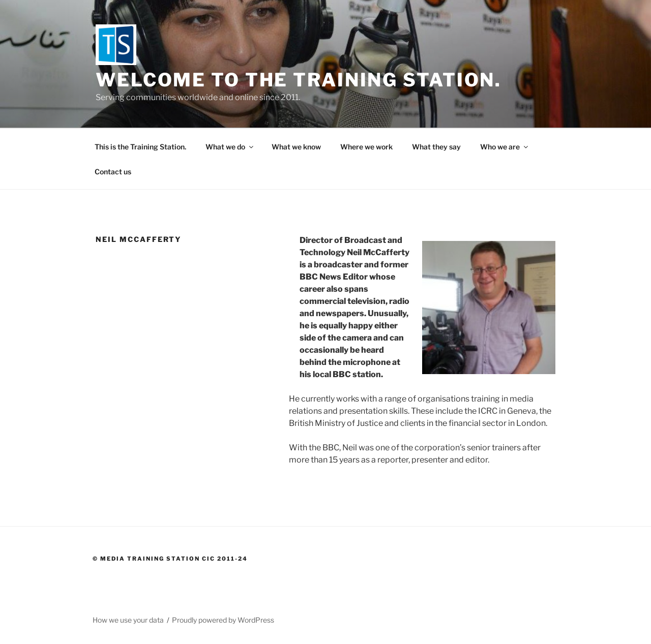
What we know (296, 147)
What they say (436, 147)
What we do (230, 147)
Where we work (366, 147)
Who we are (505, 147)
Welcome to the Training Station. (299, 80)
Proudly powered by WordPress (223, 620)
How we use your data (128, 620)
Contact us (113, 172)
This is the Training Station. (140, 147)
